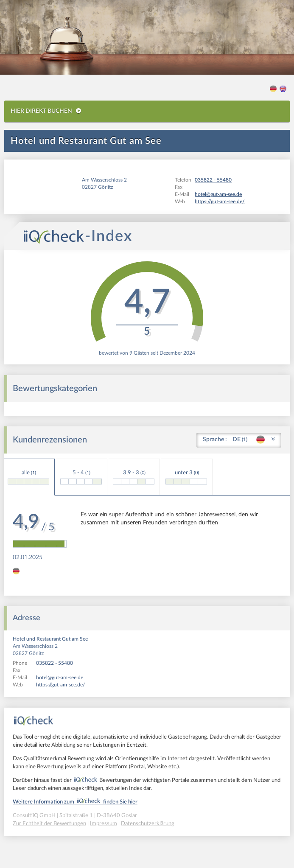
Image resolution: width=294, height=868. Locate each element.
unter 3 (186, 477)
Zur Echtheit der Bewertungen (49, 824)
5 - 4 (81, 477)
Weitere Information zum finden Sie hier (75, 802)
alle (28, 477)
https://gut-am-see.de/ (60, 685)
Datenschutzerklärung (148, 824)
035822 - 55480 (55, 663)
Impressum (104, 824)
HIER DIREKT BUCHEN (46, 111)
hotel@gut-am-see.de (60, 678)
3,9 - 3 (134, 477)
